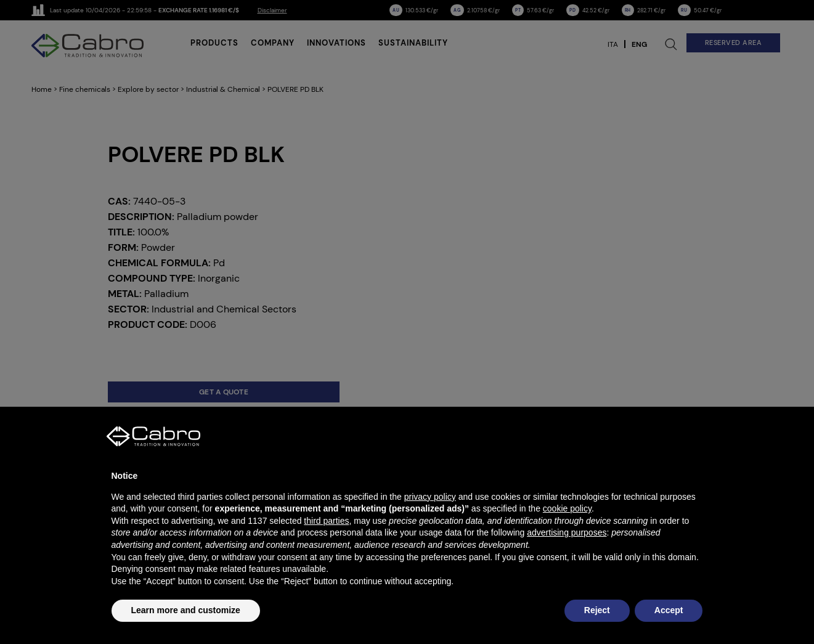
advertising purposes (567, 532)
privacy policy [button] (430, 497)
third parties (326, 521)
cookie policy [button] (567, 508)
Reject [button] (597, 610)
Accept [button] (669, 610)
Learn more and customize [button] (186, 610)
